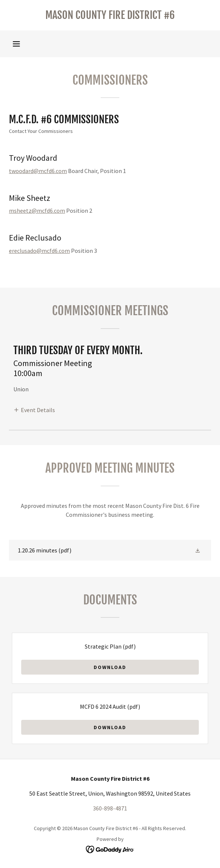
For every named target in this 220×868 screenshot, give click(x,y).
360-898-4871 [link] (110, 808)
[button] (16, 44)
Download (110, 667)
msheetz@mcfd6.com (37, 211)
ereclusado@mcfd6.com (39, 251)
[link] (110, 15)
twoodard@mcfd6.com (38, 171)
